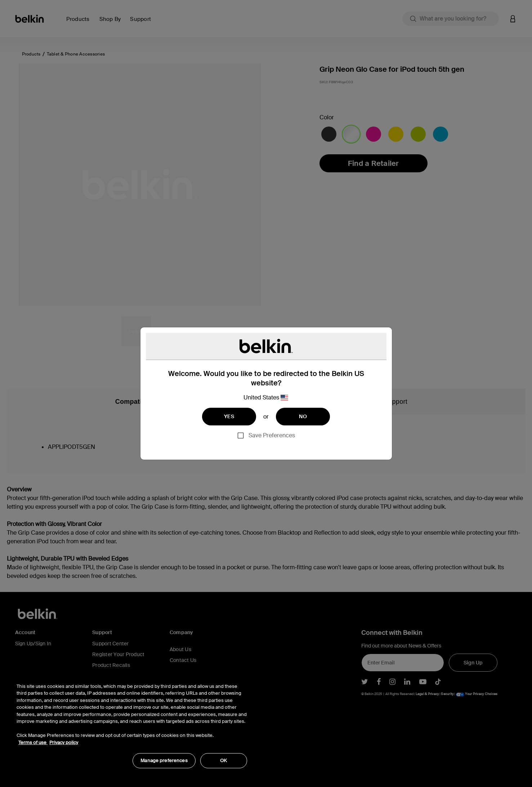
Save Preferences (272, 435)
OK (223, 761)
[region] (132, 722)
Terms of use (33, 742)
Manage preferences (164, 761)
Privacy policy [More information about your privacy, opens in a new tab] (64, 742)
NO (303, 416)
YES (229, 416)
